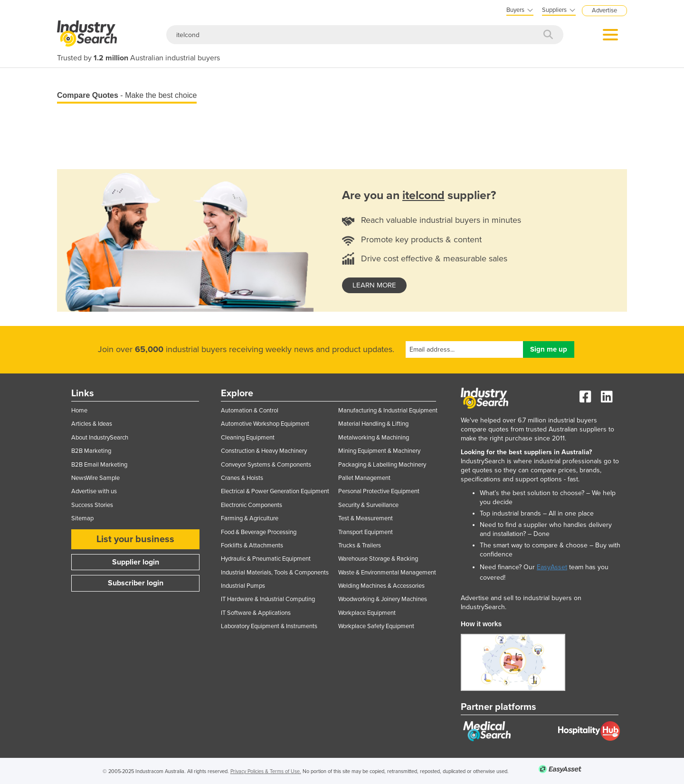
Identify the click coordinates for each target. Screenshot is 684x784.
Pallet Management (364, 478)
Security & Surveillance (368, 505)
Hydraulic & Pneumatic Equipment (266, 559)
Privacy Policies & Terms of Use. (266, 771)
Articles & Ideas (92, 424)
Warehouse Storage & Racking (378, 559)
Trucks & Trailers (360, 545)
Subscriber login (136, 583)
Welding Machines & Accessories (381, 586)
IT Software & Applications (256, 613)
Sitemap (82, 518)
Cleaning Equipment (248, 438)
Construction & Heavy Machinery (264, 451)
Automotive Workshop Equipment (265, 424)
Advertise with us (94, 491)
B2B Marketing (91, 451)
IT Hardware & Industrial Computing (268, 599)
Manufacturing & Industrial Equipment (388, 411)
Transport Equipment (366, 532)
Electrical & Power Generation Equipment (275, 491)
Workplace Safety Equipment (376, 626)
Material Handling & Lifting (373, 424)
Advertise (604, 10)
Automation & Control (250, 411)
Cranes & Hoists (242, 478)
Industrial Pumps (243, 586)
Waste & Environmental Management (387, 573)
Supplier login (136, 562)
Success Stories (92, 505)
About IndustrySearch (100, 438)
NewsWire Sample (95, 478)
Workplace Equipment (367, 613)
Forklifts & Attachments (252, 545)
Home (79, 411)
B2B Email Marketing (99, 465)
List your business (135, 539)
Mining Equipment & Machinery (379, 451)
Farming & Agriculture (250, 518)
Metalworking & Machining (374, 438)
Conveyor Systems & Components (266, 465)
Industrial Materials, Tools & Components (275, 573)
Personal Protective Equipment (379, 491)
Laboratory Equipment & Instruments (269, 626)
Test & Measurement (366, 518)
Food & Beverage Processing (259, 532)
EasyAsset (552, 567)
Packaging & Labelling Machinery (382, 465)
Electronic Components (252, 505)
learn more (374, 285)
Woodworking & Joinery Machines (383, 599)
